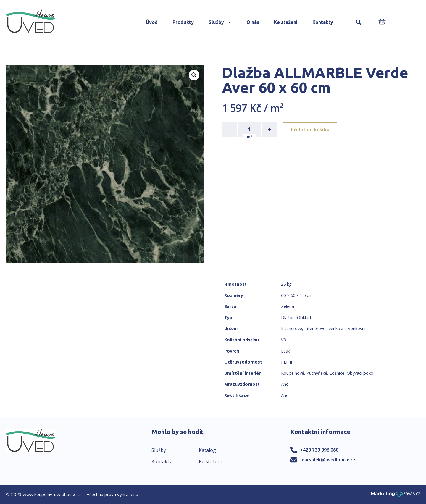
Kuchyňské (317, 373)
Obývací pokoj (361, 373)
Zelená (288, 306)
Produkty (183, 22)
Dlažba (288, 318)
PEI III (287, 362)
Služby (220, 22)
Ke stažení (286, 22)
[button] (359, 22)
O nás (253, 22)
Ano (285, 384)
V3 (284, 340)
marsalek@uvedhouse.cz (328, 460)
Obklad (304, 318)
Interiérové (292, 328)
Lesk (285, 351)
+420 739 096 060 (319, 450)
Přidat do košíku (311, 129)
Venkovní (357, 328)
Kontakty (323, 22)
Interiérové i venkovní (325, 328)
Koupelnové (293, 373)
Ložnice (337, 373)
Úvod (152, 22)
